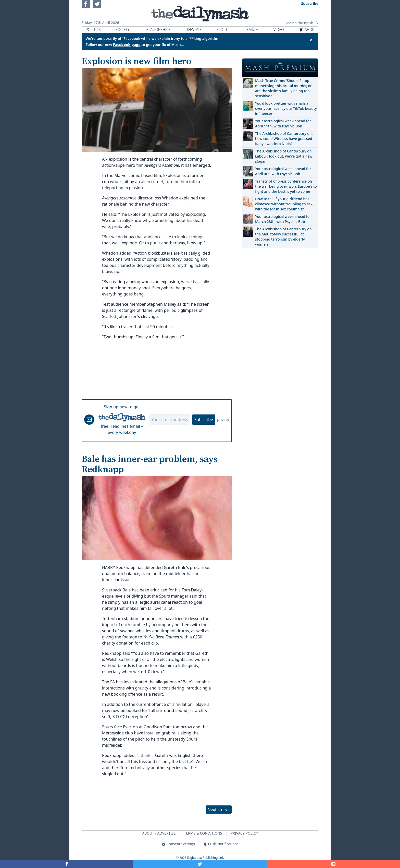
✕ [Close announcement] (311, 40)
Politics (93, 29)
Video (279, 29)
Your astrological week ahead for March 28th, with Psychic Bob (283, 219)
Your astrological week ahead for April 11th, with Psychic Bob (283, 123)
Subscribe (204, 420)
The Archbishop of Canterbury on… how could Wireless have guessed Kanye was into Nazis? (285, 139)
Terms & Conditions (203, 833)
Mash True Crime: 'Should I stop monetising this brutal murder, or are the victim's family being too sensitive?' (283, 88)
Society (122, 29)
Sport (222, 29)
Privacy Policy (244, 833)
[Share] (333, 864)
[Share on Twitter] (200, 864)
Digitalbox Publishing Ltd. (206, 858)
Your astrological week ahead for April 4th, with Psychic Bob (283, 171)
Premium (250, 29)
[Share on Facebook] (67, 864)
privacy (223, 419)
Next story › (219, 810)
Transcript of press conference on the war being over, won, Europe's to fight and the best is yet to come (286, 186)
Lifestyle (193, 29)
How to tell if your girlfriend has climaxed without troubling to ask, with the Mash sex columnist (284, 204)
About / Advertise (159, 833)
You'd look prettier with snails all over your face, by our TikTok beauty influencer (286, 108)
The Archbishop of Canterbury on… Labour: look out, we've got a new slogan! (285, 156)
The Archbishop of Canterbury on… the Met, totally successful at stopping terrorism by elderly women (285, 237)
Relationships (157, 29)
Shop (307, 29)
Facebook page (127, 45)
